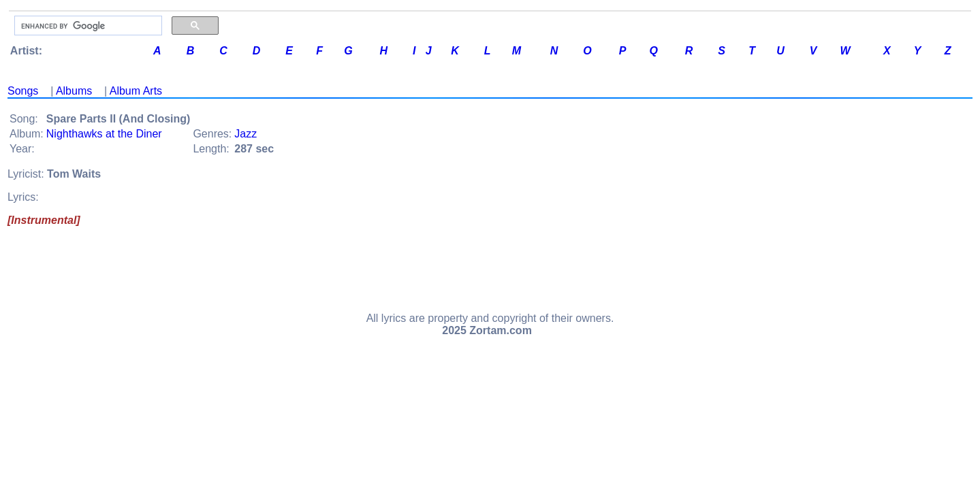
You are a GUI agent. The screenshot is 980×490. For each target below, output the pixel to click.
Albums (74, 91)
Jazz (246, 134)
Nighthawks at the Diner (104, 134)
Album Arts (136, 91)
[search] (87, 26)
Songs (23, 91)
